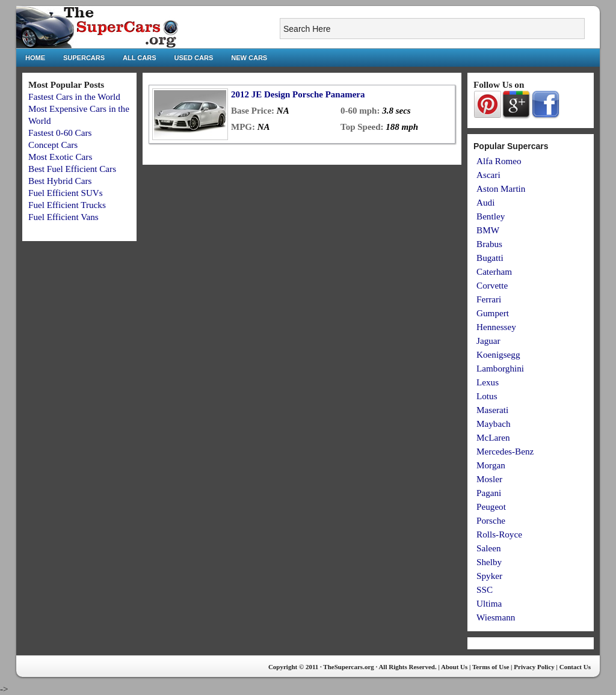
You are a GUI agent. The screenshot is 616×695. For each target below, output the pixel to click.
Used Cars (194, 58)
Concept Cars (53, 145)
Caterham (494, 271)
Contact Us (575, 667)
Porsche (491, 520)
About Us (454, 667)
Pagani (489, 493)
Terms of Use (491, 667)
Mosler (489, 479)
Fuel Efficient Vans (63, 217)
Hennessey (496, 327)
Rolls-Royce (499, 534)
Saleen (488, 548)
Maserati (492, 410)
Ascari (488, 175)
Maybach (494, 424)
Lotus (487, 396)
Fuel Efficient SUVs (66, 193)
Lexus (488, 382)
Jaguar (488, 341)
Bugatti (490, 258)
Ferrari (489, 299)
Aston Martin (501, 188)
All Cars (139, 58)
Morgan (491, 465)
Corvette (492, 285)
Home (35, 58)
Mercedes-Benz (505, 451)
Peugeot (491, 507)
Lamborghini (500, 368)
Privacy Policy (534, 667)
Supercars (84, 58)
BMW (488, 230)
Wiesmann (496, 617)
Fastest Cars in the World (74, 96)
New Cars (249, 58)
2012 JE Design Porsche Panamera (298, 94)
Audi (485, 202)
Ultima (489, 603)
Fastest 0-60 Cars (60, 133)
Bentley (491, 216)
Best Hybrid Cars (60, 181)
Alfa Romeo (499, 161)
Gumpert (493, 313)
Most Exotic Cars (60, 157)
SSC (485, 589)
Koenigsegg (498, 354)
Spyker (489, 576)
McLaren (493, 437)
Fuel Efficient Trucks (67, 205)
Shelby (489, 562)
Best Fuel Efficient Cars (72, 169)
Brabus (489, 244)
